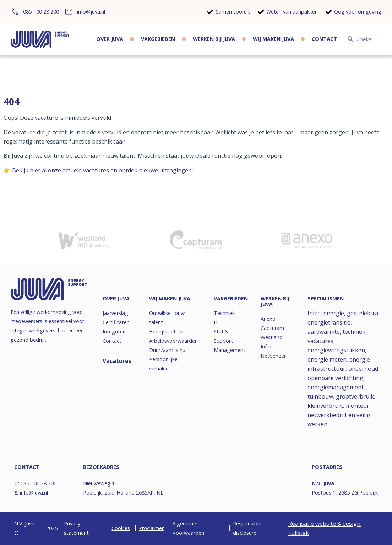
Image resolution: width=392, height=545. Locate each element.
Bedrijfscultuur (166, 332)
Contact (324, 39)
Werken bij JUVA (214, 39)
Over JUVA (110, 39)
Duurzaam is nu (167, 350)
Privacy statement (76, 528)
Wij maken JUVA (273, 39)
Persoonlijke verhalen (163, 364)
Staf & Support (223, 336)
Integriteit (114, 332)
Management (230, 350)
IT (216, 322)
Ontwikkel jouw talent (167, 318)
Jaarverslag (115, 313)
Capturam (272, 328)
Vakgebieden (158, 39)
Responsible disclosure (247, 528)
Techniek (224, 313)
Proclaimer (151, 528)
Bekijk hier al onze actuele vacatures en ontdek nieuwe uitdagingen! (102, 170)
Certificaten (116, 322)
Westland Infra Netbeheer (273, 346)
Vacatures (117, 361)
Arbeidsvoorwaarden (172, 341)
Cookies (121, 528)
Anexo (268, 319)
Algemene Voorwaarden (188, 528)
